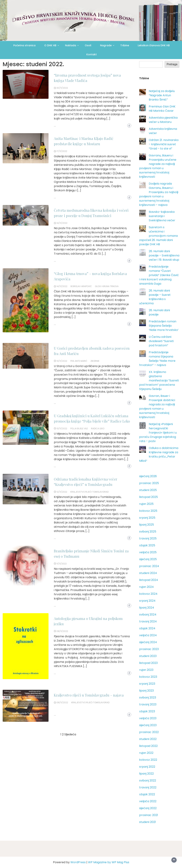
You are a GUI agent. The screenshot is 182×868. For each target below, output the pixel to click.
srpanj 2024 (147, 601)
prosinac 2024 (149, 566)
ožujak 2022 (147, 794)
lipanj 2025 (147, 525)
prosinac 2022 (149, 732)
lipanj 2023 (146, 691)
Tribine (125, 45)
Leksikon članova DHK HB (154, 45)
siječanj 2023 (148, 725)
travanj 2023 (148, 704)
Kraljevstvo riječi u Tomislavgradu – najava (89, 695)
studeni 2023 (148, 656)
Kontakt (92, 54)
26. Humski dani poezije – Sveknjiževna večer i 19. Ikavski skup (164, 255)
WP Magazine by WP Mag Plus (109, 862)
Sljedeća (70, 734)
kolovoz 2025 (148, 511)
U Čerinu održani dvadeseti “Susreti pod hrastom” (161, 341)
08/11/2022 (62, 631)
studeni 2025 (148, 490)
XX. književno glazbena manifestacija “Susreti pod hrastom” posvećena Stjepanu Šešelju (159, 380)
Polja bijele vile (79, 429)
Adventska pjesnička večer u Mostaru (163, 120)
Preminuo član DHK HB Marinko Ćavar (162, 109)
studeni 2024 (148, 573)
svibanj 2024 (148, 615)
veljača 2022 (148, 801)
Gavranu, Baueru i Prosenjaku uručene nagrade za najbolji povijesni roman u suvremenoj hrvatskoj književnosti (158, 166)
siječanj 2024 (148, 642)
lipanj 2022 (146, 774)
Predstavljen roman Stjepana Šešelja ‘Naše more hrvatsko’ (164, 326)
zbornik (95, 361)
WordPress (78, 862)
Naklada (71, 45)
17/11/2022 (62, 151)
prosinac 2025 (149, 483)
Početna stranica (24, 45)
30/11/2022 (62, 88)
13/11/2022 (62, 361)
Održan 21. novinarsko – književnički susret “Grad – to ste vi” (164, 144)
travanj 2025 (148, 538)
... (55, 126)
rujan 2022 (146, 753)
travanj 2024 (148, 621)
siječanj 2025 (148, 559)
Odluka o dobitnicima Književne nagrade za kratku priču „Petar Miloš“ (159, 454)
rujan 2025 (146, 504)
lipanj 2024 (147, 608)
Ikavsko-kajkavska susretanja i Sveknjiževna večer (162, 216)
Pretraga (172, 64)
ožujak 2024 (147, 628)
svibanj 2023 (148, 698)
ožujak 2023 (147, 711)
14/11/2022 (62, 223)
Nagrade (106, 45)
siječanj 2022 (148, 808)
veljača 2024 (148, 635)
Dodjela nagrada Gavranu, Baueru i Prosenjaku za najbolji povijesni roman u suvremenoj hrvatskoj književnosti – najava (159, 194)
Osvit (88, 45)
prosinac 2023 (149, 649)
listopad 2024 (149, 580)
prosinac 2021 (149, 815)
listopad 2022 (148, 746)
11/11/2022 (62, 564)
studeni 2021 (148, 822)
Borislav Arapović (81, 286)
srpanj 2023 (147, 684)
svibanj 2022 (148, 780)
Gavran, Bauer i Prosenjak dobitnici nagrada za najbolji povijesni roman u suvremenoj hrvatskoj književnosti (157, 407)
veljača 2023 (148, 718)
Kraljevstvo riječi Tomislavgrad (89, 492)
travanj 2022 (148, 787)
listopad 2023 (148, 663)
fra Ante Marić (79, 361)
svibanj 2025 (148, 532)
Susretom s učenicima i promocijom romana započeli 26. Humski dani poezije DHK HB (158, 236)
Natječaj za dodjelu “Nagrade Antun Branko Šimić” (162, 95)
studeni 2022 (148, 739)
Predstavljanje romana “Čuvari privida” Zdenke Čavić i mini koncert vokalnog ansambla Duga (159, 275)
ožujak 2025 (147, 545)
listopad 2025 (148, 497)
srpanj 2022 (147, 767)
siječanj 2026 (148, 476)
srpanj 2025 (147, 518)
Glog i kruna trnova (107, 286)
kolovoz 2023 (148, 677)
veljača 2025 (148, 552)
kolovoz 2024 (148, 594)
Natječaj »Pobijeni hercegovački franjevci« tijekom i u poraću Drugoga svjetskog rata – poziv (158, 433)
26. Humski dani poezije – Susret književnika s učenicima (155, 297)
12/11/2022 (62, 492)
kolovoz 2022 (148, 760)
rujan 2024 (146, 587)
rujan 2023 (146, 670)
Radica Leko (98, 429)
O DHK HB (50, 45)
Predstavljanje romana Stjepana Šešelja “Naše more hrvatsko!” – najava (157, 359)
